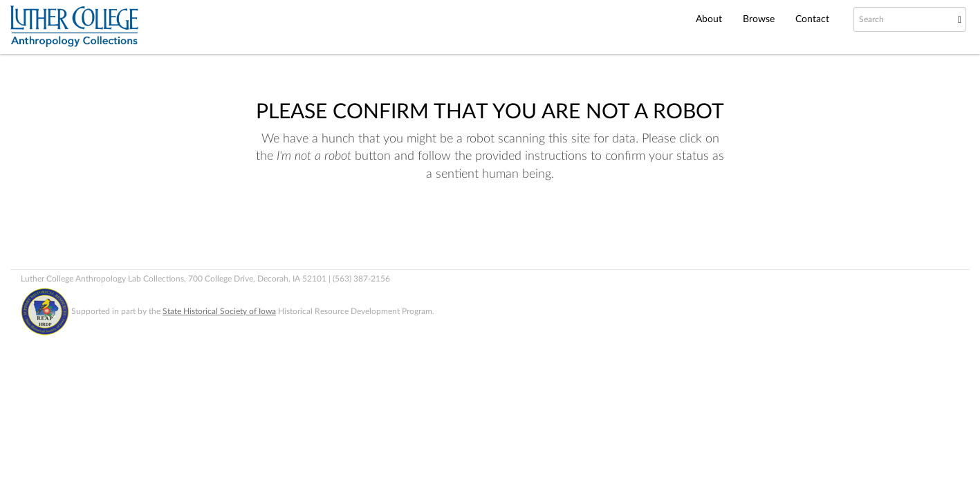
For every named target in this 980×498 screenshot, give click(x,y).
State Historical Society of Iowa (219, 311)
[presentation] (473, 228)
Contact (812, 19)
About (709, 19)
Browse (759, 19)
